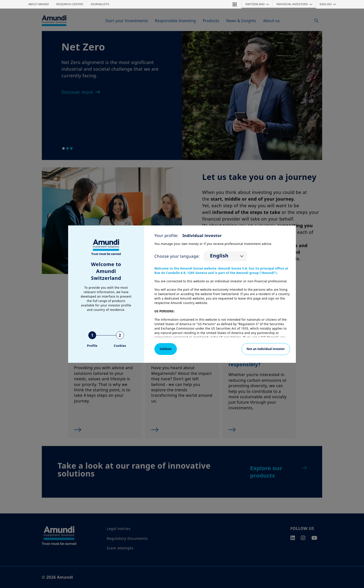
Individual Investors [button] (296, 4)
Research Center (70, 4)
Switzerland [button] (258, 4)
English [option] (219, 256)
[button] (235, 4)
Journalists (100, 4)
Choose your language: (177, 256)
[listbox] (225, 256)
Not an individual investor (266, 349)
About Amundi (39, 4)
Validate (166, 349)
